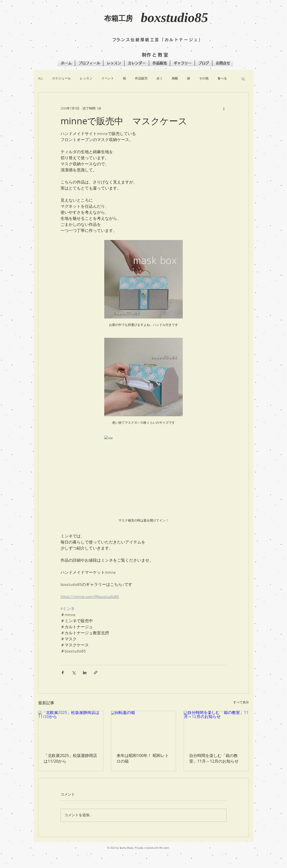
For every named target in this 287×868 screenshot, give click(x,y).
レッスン (86, 79)
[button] (72, 21)
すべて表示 (241, 703)
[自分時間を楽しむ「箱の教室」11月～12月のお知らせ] (216, 729)
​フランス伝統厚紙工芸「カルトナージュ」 (158, 40)
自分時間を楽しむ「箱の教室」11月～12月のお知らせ (216, 758)
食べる (222, 79)
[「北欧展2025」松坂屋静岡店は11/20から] (71, 729)
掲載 (175, 79)
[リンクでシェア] (96, 673)
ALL (41, 79)
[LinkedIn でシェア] (85, 673)
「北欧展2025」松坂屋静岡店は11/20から (70, 758)
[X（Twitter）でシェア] (74, 673)
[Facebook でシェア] (63, 673)
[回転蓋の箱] (144, 729)
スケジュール (61, 79)
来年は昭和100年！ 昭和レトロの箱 (143, 758)
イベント (108, 79)
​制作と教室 (155, 55)
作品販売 (141, 79)
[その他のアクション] (224, 109)
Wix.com (164, 848)
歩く (160, 79)
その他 (204, 79)
